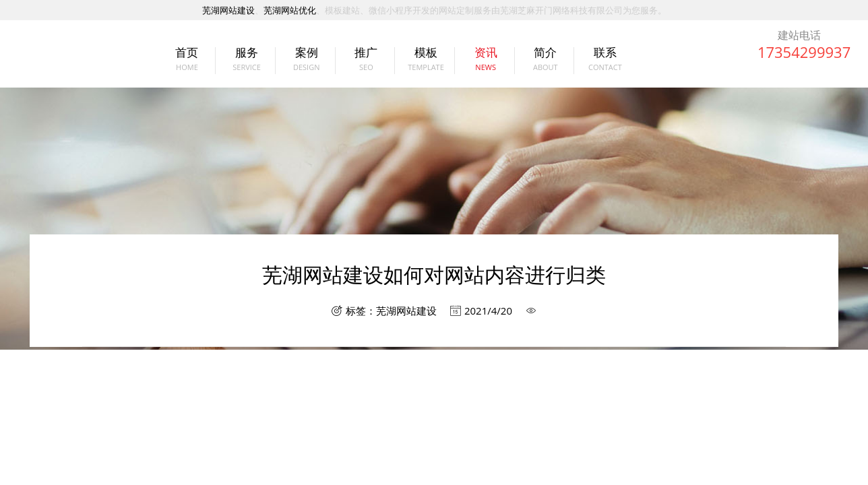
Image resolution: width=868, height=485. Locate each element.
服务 (244, 64)
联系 (601, 64)
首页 (184, 64)
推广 (363, 64)
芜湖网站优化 (290, 10)
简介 (542, 64)
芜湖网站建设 (228, 10)
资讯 (482, 64)
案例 (303, 64)
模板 (422, 64)
